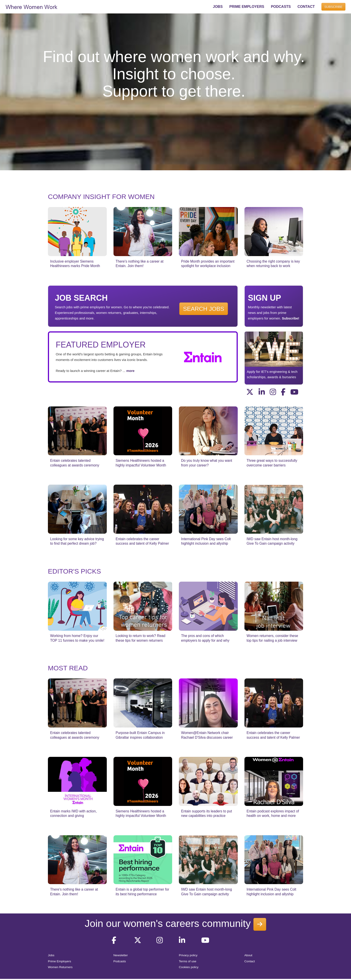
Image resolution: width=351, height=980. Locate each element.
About (248, 955)
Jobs (51, 955)
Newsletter (121, 955)
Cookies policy (189, 967)
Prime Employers (60, 961)
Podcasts (120, 961)
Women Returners (60, 967)
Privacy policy (188, 955)
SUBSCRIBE (333, 7)
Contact (250, 961)
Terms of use (188, 961)
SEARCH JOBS (204, 309)
